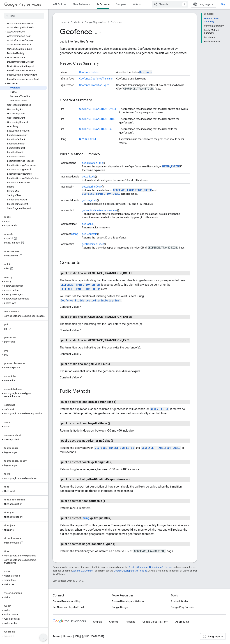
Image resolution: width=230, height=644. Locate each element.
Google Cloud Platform (155, 622)
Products (75, 22)
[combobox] (170, 4)
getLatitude (88, 177)
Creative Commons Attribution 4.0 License (150, 567)
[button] (23, 32)
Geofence (146, 72)
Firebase (130, 622)
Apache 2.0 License (82, 571)
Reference (116, 22)
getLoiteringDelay (92, 187)
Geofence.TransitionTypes (94, 85)
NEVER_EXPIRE (88, 139)
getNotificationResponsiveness (100, 210)
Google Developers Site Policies (130, 571)
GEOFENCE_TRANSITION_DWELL (98, 109)
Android (98, 622)
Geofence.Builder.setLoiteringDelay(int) (91, 300)
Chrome (114, 622)
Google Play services (96, 22)
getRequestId (90, 234)
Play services (23, 4)
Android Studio (179, 601)
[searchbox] (24, 16)
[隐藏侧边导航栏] (43, 638)
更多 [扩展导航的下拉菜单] (135, 4)
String (75, 234)
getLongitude (89, 200)
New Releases (81, 4)
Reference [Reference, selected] (103, 4)
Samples (121, 4)
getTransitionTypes (93, 244)
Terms (56, 636)
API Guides (60, 4)
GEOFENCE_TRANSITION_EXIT (97, 129)
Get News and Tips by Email (68, 607)
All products (182, 622)
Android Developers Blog (67, 601)
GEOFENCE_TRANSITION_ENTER (98, 119)
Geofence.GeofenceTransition (96, 79)
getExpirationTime (92, 163)
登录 (223, 4)
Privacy (68, 636)
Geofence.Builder (89, 72)
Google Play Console (182, 607)
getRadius (88, 224)
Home (63, 22)
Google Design (120, 607)
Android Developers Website (128, 601)
